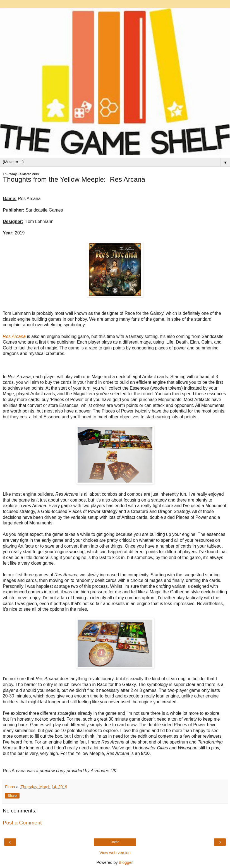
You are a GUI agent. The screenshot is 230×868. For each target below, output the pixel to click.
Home (115, 842)
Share (12, 796)
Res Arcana (14, 336)
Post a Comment (22, 823)
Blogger (126, 862)
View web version (115, 853)
